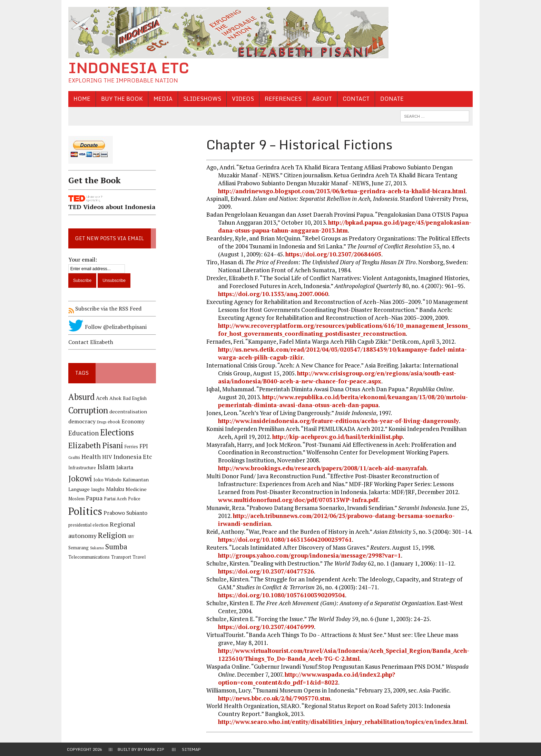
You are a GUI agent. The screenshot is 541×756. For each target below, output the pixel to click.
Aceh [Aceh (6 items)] (101, 398)
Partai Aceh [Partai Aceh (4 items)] (114, 499)
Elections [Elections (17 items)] (116, 433)
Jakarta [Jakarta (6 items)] (123, 467)
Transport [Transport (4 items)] (77, 557)
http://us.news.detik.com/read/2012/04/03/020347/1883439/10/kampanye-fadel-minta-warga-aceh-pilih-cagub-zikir (342, 353)
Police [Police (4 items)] (133, 499)
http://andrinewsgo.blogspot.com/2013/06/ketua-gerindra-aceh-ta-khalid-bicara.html (341, 191)
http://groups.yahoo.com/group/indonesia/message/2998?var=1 (309, 555)
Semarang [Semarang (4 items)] (144, 537)
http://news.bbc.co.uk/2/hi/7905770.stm (274, 698)
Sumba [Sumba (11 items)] (93, 547)
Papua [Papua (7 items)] (93, 498)
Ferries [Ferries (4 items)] (130, 447)
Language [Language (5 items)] (78, 489)
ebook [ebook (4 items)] (112, 422)
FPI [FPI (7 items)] (142, 446)
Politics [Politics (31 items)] (84, 511)
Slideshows (201, 99)
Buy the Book (121, 99)
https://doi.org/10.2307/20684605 (333, 254)
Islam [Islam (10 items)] (105, 467)
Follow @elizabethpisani (106, 327)
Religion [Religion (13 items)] (111, 535)
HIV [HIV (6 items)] (106, 457)
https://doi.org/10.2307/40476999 (266, 627)
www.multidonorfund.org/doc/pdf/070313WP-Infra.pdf (298, 500)
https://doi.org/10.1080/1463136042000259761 (285, 539)
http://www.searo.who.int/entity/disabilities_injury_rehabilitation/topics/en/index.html (342, 722)
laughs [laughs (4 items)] (96, 490)
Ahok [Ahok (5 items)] (114, 398)
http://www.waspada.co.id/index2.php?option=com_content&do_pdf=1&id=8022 (306, 678)
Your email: (81, 259)
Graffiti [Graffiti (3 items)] (73, 458)
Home (81, 99)
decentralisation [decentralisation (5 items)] (127, 412)
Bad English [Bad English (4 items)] (133, 398)
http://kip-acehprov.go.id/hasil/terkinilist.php (337, 437)
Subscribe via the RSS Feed (104, 309)
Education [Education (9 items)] (82, 433)
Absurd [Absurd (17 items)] (80, 397)
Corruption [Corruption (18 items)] (87, 410)
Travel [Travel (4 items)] (95, 557)
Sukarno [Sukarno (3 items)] (74, 548)
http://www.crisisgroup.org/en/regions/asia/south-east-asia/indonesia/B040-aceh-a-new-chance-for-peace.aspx (329, 377)
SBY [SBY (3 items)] (130, 537)
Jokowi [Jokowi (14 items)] (79, 479)
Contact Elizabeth (89, 342)
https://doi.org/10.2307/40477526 (266, 571)
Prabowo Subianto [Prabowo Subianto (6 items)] (124, 513)
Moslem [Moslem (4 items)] (75, 499)
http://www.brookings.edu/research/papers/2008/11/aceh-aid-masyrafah (322, 468)
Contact (355, 99)
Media (162, 99)
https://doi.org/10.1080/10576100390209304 (281, 595)
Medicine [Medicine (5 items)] (135, 489)
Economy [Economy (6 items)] (132, 421)
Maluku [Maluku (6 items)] (114, 489)
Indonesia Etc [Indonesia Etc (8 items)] (131, 456)
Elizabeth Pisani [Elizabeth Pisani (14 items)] (94, 445)
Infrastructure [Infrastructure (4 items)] (81, 468)
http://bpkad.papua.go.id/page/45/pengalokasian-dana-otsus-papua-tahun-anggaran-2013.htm (344, 227)
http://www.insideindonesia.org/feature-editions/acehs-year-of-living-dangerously (338, 421)
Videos (242, 99)
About (321, 99)
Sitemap (191, 749)
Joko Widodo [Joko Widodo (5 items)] (106, 480)
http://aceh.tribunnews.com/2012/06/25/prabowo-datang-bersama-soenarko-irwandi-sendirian (336, 520)
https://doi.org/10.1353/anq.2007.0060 (273, 294)
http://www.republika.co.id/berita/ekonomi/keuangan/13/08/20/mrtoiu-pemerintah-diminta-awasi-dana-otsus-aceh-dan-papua (332, 401)
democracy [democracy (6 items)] (81, 421)
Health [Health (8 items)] (90, 456)
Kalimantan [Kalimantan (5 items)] (134, 480)
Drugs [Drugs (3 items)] (100, 422)
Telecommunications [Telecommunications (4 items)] (126, 548)
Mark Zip (154, 749)
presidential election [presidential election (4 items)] (87, 525)
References (282, 99)
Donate (391, 99)
